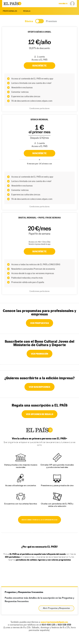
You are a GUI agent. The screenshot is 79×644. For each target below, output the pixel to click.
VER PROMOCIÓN (40, 354)
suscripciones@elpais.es (54, 622)
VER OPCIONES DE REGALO (39, 414)
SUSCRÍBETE (39, 153)
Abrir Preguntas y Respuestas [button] (56, 608)
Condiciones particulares (39, 207)
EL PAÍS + (39, 430)
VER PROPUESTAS (39, 323)
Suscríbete (39, 251)
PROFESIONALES (10, 11)
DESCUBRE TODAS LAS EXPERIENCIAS (39, 520)
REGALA (27, 11)
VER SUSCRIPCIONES (39, 387)
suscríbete (63, 4)
